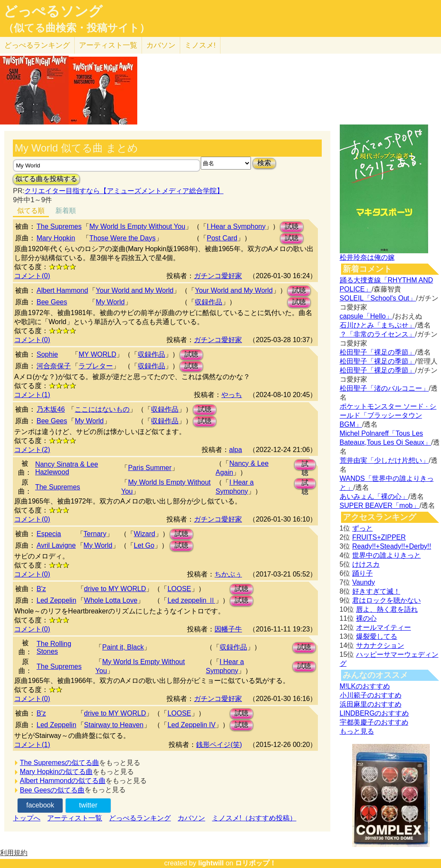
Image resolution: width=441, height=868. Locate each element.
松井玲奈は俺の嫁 (367, 257)
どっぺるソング (53, 11)
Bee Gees (52, 302)
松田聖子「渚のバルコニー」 (384, 388)
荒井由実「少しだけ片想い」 (384, 460)
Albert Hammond (62, 290)
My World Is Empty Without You (137, 226)
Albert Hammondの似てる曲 (63, 781)
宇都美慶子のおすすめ (374, 722)
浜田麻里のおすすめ (371, 704)
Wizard (145, 534)
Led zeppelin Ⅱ (191, 600)
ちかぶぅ (228, 574)
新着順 (66, 211)
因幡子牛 (228, 629)
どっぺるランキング (140, 818)
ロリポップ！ (256, 863)
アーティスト (108, 45)
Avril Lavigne (56, 545)
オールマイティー (384, 627)
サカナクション (380, 645)
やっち (232, 395)
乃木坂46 (51, 409)
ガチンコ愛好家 (218, 276)
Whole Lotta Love (111, 600)
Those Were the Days (122, 238)
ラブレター (96, 366)
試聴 (292, 226)
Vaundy (364, 582)
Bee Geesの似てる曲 (52, 790)
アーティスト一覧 (75, 818)
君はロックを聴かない (387, 600)
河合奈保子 (54, 366)
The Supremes (59, 226)
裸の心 (366, 618)
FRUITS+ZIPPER (379, 537)
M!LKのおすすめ (365, 686)
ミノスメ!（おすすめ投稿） (254, 818)
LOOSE (179, 589)
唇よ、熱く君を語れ (387, 609)
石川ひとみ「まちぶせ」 (378, 325)
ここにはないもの (102, 409)
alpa (236, 450)
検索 (264, 163)
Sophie (47, 354)
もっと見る (357, 731)
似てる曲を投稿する (46, 179)
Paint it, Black (123, 647)
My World (110, 302)
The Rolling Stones (54, 648)
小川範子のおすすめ (371, 695)
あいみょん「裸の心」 (374, 496)
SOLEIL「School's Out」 (378, 298)
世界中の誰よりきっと (387, 555)
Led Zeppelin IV (191, 725)
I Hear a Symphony (236, 226)
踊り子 (362, 573)
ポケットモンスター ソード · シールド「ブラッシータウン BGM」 (388, 415)
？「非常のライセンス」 (378, 334)
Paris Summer (150, 468)
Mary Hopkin (56, 238)
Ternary (95, 534)
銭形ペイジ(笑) (219, 745)
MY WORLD (97, 354)
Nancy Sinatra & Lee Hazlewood (67, 468)
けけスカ (366, 564)
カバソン (161, 45)
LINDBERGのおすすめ (375, 713)
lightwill (211, 863)
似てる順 (31, 211)
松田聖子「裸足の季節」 (378, 352)
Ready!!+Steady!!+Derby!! (392, 546)
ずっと (362, 528)
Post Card (222, 238)
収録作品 (208, 302)
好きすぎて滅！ (376, 591)
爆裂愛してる (377, 636)
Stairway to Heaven (114, 725)
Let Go (144, 545)
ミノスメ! (200, 45)
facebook (40, 805)
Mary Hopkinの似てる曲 (56, 772)
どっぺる (37, 45)
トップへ (27, 818)
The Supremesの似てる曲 (59, 763)
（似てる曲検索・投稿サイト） (77, 28)
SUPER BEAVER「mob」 (380, 505)
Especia (49, 534)
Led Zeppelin (56, 600)
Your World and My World (134, 290)
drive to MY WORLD (115, 589)
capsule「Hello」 (366, 316)
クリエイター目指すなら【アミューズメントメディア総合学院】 (124, 191)
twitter (88, 805)
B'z (41, 589)
